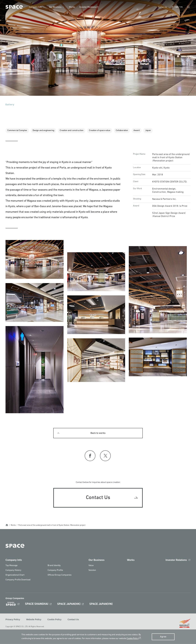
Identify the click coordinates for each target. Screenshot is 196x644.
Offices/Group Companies (60, 576)
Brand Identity (54, 566)
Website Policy (34, 620)
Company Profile (55, 571)
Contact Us (163, 7)
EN (177, 7)
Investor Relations (89, 7)
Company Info (37, 7)
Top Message (11, 566)
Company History (13, 571)
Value (91, 566)
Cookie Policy (55, 620)
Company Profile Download (18, 580)
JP (172, 7)
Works (74, 7)
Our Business (57, 7)
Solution (92, 571)
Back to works (98, 433)
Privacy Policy (13, 620)
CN (181, 7)
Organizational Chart (15, 576)
